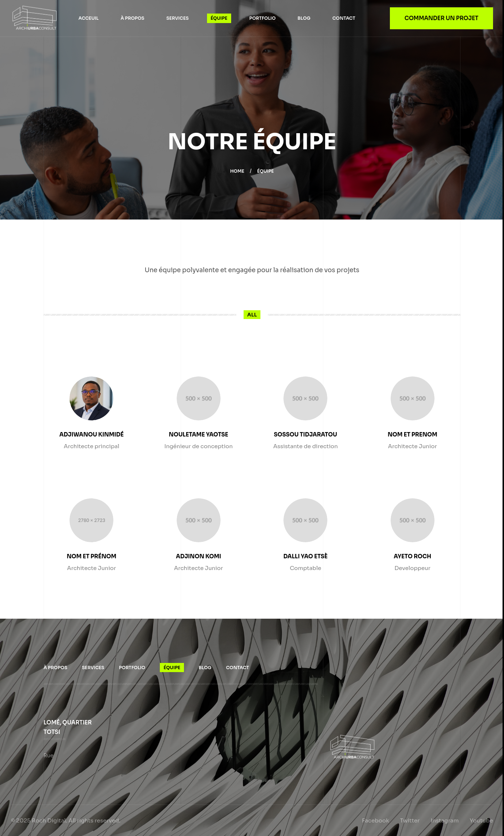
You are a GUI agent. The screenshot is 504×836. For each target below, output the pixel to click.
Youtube (481, 820)
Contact (344, 18)
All (252, 315)
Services (178, 18)
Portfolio (263, 18)
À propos (133, 18)
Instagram (445, 820)
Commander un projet (441, 18)
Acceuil (88, 18)
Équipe (219, 18)
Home (237, 171)
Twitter (410, 820)
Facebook (376, 820)
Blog (304, 18)
